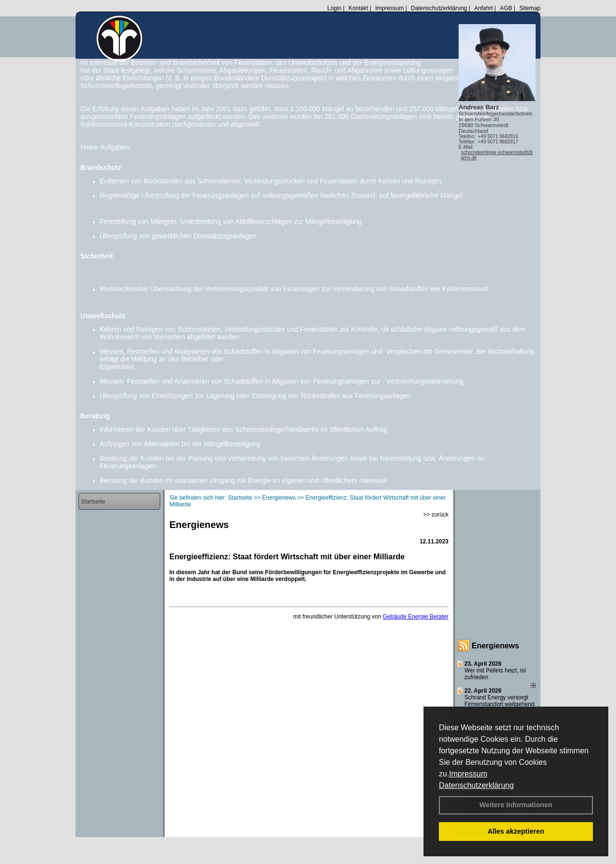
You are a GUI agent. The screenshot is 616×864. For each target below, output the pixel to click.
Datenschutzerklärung (476, 785)
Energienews (495, 646)
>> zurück (436, 515)
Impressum (468, 774)
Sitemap (530, 8)
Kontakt (358, 8)
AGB (506, 8)
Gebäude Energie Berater (416, 617)
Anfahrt (483, 8)
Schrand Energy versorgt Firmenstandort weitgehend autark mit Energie (499, 704)
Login (334, 8)
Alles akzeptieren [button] (516, 831)
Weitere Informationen (516, 805)
